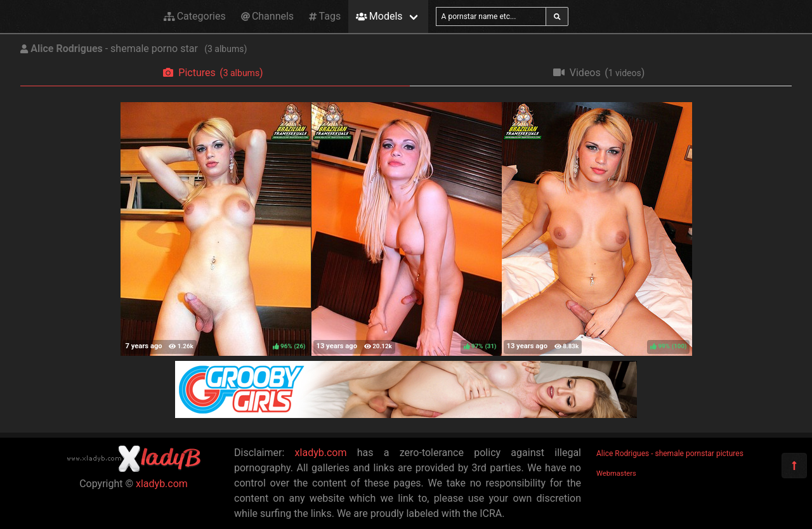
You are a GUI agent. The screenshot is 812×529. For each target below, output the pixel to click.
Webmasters (616, 473)
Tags (325, 16)
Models (379, 16)
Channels (267, 16)
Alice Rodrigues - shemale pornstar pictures (670, 454)
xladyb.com (162, 484)
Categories (195, 16)
